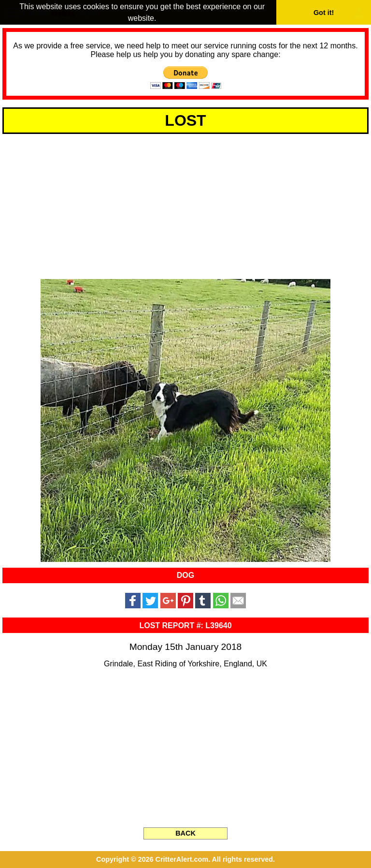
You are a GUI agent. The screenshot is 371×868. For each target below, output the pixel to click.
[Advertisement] (185, 205)
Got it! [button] (324, 13)
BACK (185, 833)
